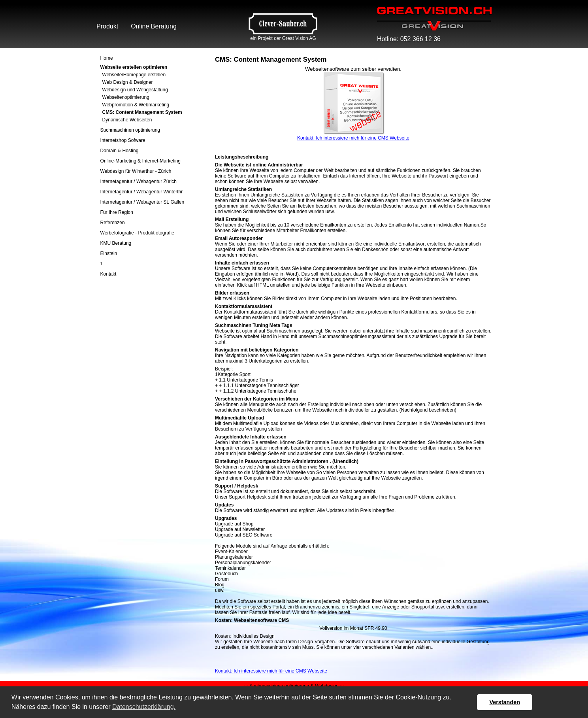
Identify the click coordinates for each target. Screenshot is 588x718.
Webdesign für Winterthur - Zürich (136, 171)
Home (107, 58)
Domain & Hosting (120, 151)
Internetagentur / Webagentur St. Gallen (142, 202)
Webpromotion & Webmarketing (136, 105)
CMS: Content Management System (142, 112)
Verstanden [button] (505, 702)
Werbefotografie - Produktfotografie (137, 233)
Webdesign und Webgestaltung (135, 90)
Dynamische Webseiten (127, 120)
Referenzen (113, 223)
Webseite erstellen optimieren (134, 67)
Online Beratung (154, 26)
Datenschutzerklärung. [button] (144, 707)
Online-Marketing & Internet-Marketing (140, 161)
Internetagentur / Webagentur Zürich (139, 181)
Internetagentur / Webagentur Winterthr (142, 192)
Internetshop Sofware (123, 140)
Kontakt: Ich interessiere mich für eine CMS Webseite (353, 138)
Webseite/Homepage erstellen (134, 75)
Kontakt (108, 274)
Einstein (109, 253)
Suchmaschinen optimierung (130, 130)
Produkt (107, 26)
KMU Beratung (116, 243)
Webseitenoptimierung (126, 97)
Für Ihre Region (117, 212)
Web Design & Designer (128, 82)
